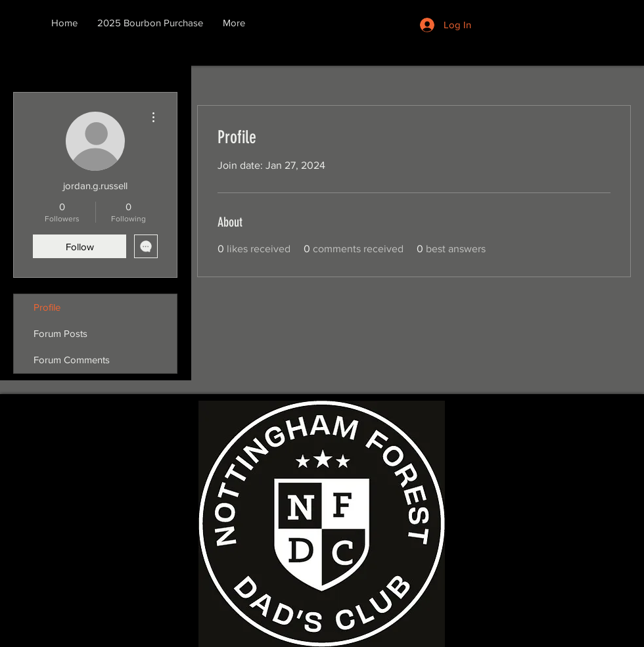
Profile (47, 307)
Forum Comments (72, 360)
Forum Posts (60, 333)
